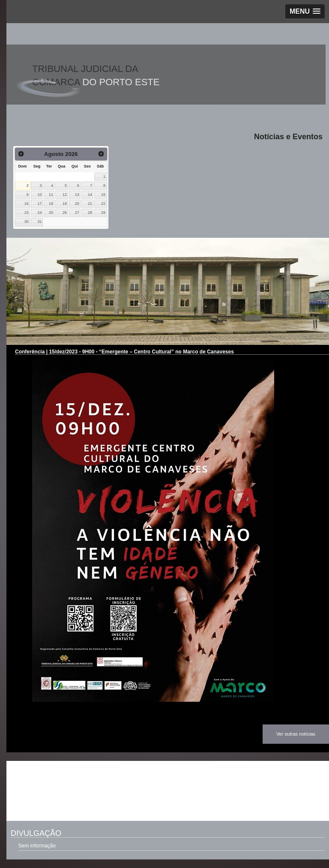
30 (27, 221)
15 (103, 195)
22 (103, 204)
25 (51, 213)
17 (40, 204)
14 (90, 195)
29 (103, 213)
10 (40, 195)
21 (90, 204)
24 (40, 213)
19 (65, 204)
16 (27, 204)
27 (77, 213)
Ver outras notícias (296, 734)
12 (65, 195)
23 (27, 213)
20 (77, 204)
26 (65, 213)
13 (77, 195)
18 (51, 204)
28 (90, 213)
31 (40, 221)
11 (51, 195)
